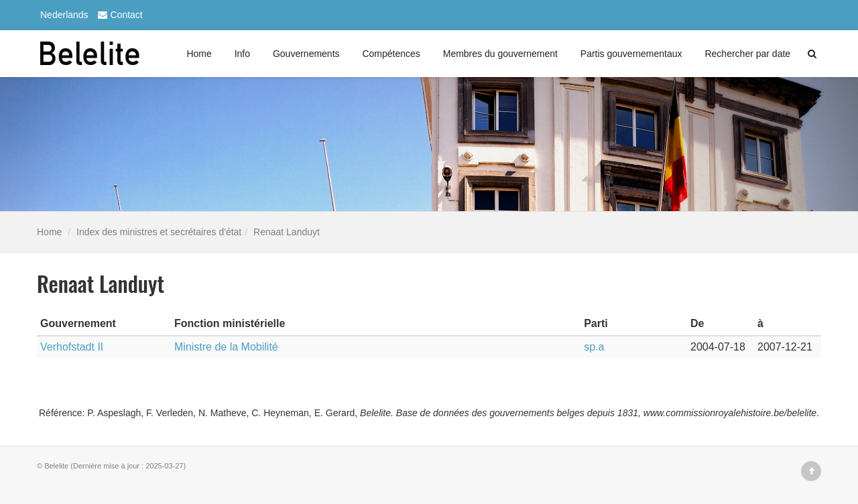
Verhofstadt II (72, 347)
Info (242, 54)
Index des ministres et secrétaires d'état (159, 232)
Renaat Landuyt (287, 232)
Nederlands (64, 15)
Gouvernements (306, 54)
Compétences (391, 54)
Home (199, 54)
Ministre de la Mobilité (226, 347)
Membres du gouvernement (500, 54)
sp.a (594, 347)
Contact (119, 15)
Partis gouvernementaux (631, 54)
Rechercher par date (747, 54)
